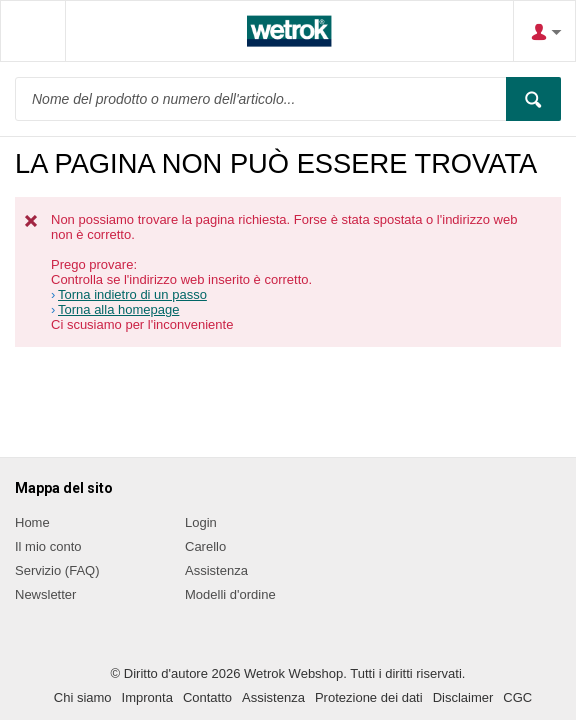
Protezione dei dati (369, 697)
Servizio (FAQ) (57, 570)
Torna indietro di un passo (132, 294)
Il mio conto (48, 546)
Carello (205, 546)
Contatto (207, 697)
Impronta (147, 697)
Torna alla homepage (118, 309)
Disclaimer (463, 697)
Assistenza (216, 570)
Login (201, 522)
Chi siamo (83, 697)
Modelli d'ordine (230, 594)
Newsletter (45, 594)
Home (32, 522)
